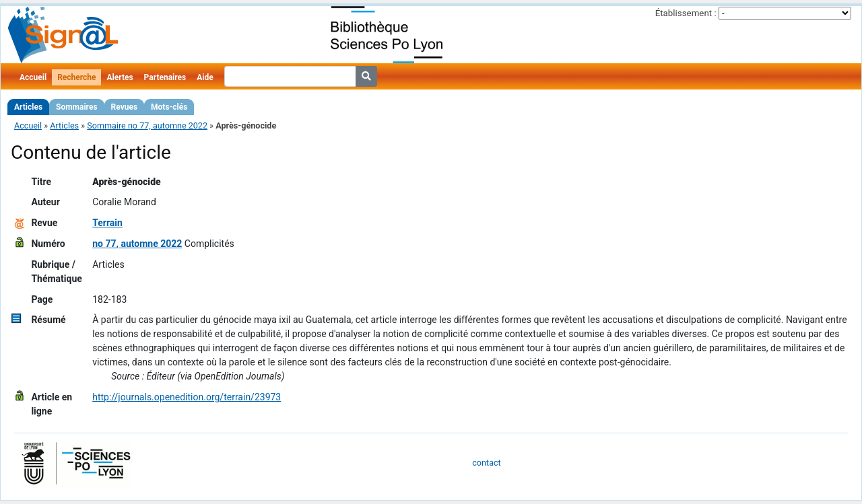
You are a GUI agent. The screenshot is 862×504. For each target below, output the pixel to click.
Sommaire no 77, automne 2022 (147, 125)
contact (486, 463)
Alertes (120, 77)
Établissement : (686, 13)
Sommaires (76, 107)
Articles (28, 107)
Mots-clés (169, 107)
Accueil (33, 77)
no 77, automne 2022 (137, 244)
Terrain (107, 223)
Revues (125, 107)
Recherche (76, 77)
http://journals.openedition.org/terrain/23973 (187, 397)
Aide (205, 77)
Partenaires (165, 77)
